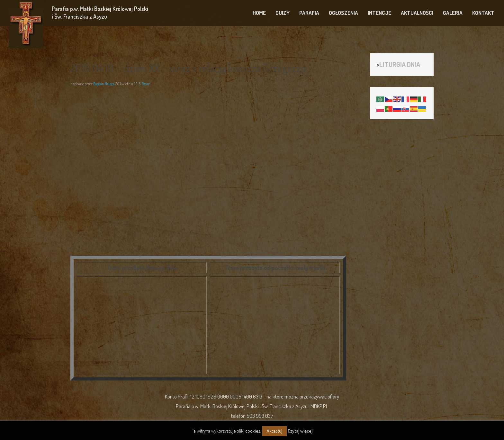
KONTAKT (483, 13)
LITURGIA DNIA (400, 64)
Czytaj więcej (300, 431)
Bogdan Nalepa (104, 84)
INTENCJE (379, 13)
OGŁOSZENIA (343, 13)
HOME (259, 13)
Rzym (146, 84)
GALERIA (453, 13)
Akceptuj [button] (274, 431)
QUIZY (283, 13)
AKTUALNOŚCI (417, 13)
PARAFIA (309, 13)
